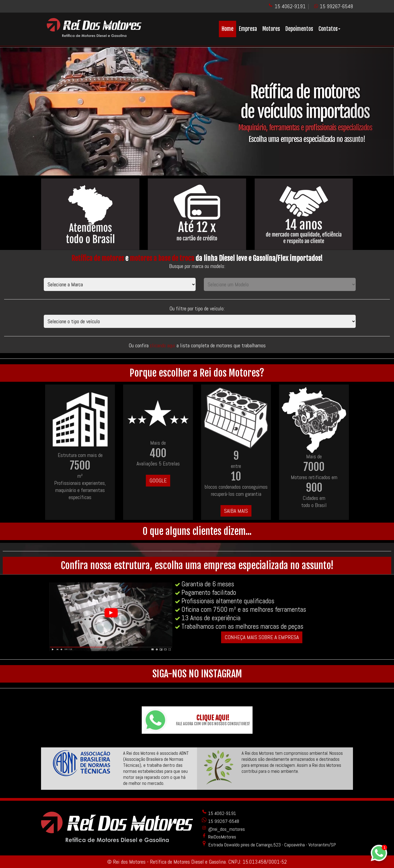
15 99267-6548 (336, 6)
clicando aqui (163, 345)
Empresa (248, 29)
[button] (30, 111)
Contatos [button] (329, 29)
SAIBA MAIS (236, 511)
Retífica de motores (98, 258)
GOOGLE (158, 480)
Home (228, 29)
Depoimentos (299, 29)
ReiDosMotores (219, 837)
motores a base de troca (162, 258)
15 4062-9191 (290, 6)
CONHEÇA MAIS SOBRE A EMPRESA (262, 637)
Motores (271, 29)
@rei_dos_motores (223, 829)
